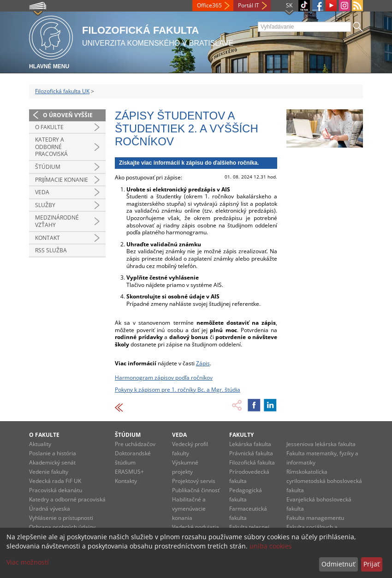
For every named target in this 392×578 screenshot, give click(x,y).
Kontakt (48, 238)
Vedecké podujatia (196, 527)
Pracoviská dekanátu (56, 490)
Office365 (209, 5)
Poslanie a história (53, 453)
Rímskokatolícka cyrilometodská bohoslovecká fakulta (324, 481)
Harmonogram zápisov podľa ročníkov (164, 378)
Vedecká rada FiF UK (55, 481)
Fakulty (241, 435)
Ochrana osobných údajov (62, 527)
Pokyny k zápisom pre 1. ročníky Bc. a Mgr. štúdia (178, 390)
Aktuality (40, 444)
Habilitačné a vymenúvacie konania (189, 509)
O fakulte (49, 127)
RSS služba (51, 250)
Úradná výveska (50, 509)
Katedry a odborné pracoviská (51, 147)
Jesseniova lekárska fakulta (321, 444)
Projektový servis (194, 481)
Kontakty (126, 481)
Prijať (371, 564)
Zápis (203, 363)
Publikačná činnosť (196, 490)
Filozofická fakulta (252, 462)
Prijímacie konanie (62, 180)
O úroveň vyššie (68, 115)
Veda (42, 192)
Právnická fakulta (251, 453)
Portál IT (249, 5)
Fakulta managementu (315, 518)
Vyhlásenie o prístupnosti (61, 518)
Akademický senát (52, 462)
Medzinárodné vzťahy (57, 221)
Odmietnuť (338, 564)
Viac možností (28, 562)
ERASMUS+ (129, 472)
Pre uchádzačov (135, 444)
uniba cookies (271, 546)
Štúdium (48, 167)
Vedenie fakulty (49, 472)
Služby (45, 205)
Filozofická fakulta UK (62, 91)
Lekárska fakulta (250, 444)
